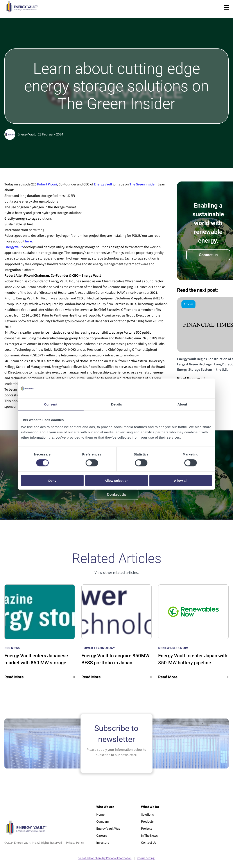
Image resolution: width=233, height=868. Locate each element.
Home (100, 815)
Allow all (181, 480)
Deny (52, 480)
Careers (102, 836)
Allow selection (116, 480)
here (28, 241)
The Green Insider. (143, 184)
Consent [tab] (51, 404)
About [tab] (182, 404)
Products (147, 822)
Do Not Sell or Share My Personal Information (105, 858)
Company (103, 822)
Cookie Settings (146, 858)
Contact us (208, 255)
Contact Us (117, 494)
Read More (14, 677)
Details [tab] (117, 404)
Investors (103, 843)
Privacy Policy (75, 843)
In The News (149, 836)
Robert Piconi (47, 184)
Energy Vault (103, 184)
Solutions (147, 815)
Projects (147, 829)
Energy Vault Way (108, 829)
